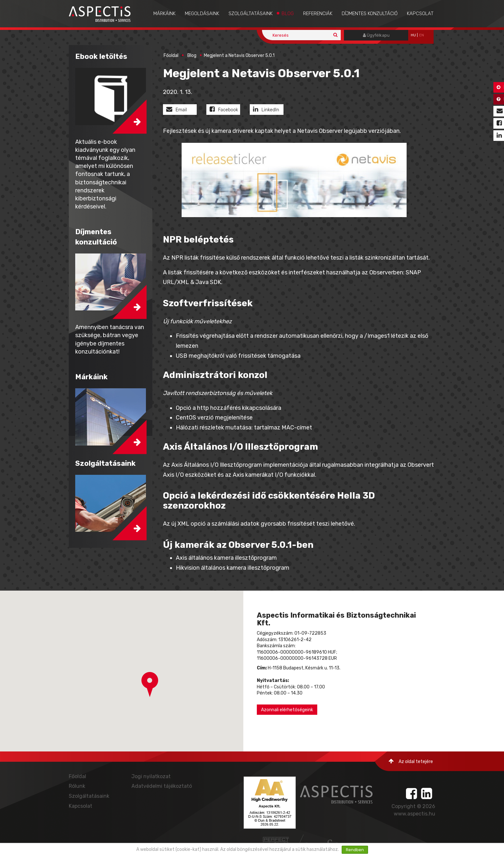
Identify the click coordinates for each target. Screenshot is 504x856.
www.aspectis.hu (414, 814)
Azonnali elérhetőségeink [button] (287, 710)
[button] (150, 685)
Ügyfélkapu (376, 35)
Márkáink (164, 14)
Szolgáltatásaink (251, 14)
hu (413, 35)
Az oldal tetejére (411, 761)
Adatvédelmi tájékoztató (162, 786)
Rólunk (77, 786)
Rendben (355, 850)
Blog (288, 14)
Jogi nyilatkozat (151, 776)
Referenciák (318, 14)
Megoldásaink (202, 14)
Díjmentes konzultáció (370, 14)
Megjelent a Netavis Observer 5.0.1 (239, 55)
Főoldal (171, 55)
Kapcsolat (420, 14)
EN (422, 35)
